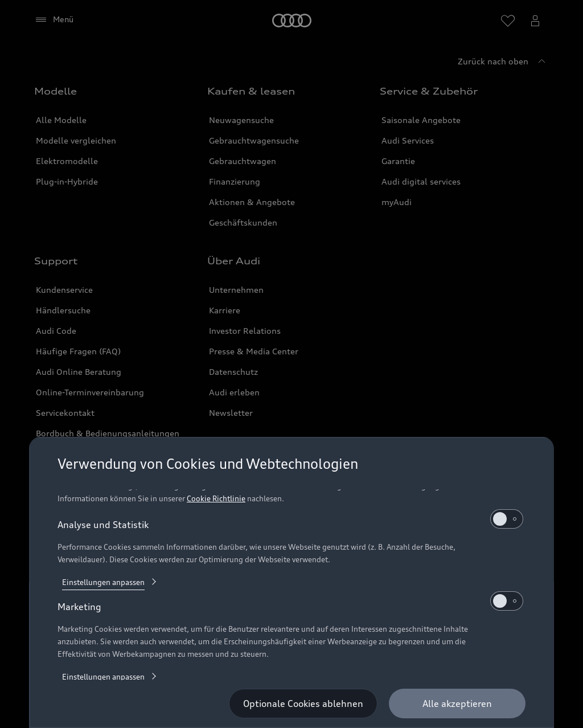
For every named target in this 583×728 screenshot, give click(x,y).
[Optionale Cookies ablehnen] (303, 704)
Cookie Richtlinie (216, 498)
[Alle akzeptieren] (457, 704)
